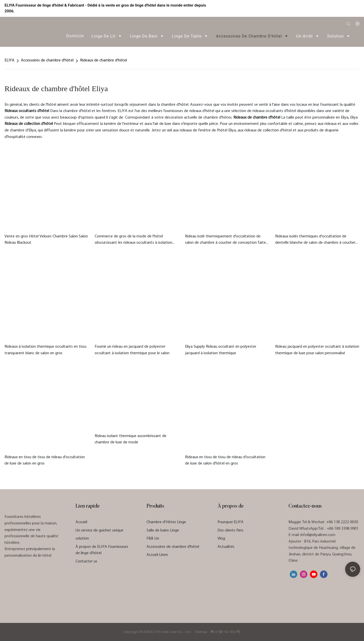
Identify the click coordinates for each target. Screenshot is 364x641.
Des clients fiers (230, 530)
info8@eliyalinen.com (318, 535)
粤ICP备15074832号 (225, 632)
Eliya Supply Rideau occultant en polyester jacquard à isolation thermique (221, 350)
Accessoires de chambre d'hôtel (47, 60)
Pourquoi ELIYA (230, 522)
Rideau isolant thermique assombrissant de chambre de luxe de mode (131, 439)
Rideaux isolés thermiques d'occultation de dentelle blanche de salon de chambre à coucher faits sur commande (315, 240)
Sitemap (201, 632)
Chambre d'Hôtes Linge (166, 522)
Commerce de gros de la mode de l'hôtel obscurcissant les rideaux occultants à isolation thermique (133, 240)
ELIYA (9, 60)
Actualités (226, 547)
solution (82, 539)
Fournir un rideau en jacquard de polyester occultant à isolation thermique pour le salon (132, 350)
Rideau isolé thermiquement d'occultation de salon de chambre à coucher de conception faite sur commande (225, 240)
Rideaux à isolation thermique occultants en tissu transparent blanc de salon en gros (45, 350)
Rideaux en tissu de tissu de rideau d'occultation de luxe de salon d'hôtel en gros (225, 460)
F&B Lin (153, 539)
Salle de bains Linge (163, 530)
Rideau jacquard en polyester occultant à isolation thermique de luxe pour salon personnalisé (317, 350)
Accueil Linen (157, 555)
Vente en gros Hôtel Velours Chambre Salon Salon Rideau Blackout (46, 240)
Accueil (81, 522)
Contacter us (86, 561)
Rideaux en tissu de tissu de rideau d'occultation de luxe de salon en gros (45, 460)
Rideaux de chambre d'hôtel (103, 60)
